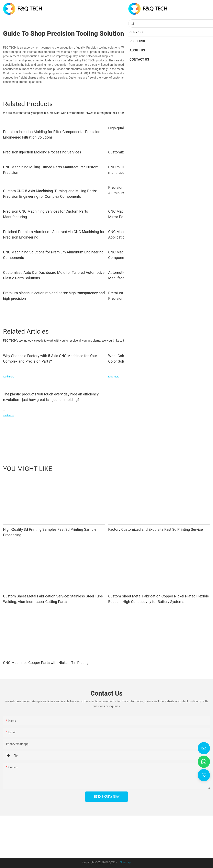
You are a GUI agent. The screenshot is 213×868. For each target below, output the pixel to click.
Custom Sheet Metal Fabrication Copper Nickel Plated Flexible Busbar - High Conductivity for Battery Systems (158, 599)
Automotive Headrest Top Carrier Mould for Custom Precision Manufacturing (158, 275)
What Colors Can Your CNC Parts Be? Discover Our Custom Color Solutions (156, 359)
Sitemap (125, 862)
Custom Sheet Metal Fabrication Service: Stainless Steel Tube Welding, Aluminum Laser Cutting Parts (53, 599)
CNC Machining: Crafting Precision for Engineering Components (149, 255)
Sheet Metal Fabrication (156, 468)
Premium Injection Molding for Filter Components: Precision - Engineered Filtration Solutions (53, 134)
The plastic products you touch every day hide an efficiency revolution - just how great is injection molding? (51, 397)
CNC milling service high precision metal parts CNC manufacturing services (150, 170)
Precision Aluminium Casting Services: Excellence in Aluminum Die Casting (150, 190)
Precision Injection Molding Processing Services (42, 152)
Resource (202, 468)
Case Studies (183, 468)
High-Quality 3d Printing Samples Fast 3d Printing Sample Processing (50, 532)
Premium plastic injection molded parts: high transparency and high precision (54, 296)
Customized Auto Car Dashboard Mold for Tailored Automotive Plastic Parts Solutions (54, 275)
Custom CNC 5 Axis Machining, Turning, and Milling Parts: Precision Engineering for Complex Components (50, 194)
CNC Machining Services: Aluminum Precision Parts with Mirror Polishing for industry (154, 214)
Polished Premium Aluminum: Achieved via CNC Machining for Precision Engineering (54, 234)
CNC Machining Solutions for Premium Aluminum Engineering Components (53, 255)
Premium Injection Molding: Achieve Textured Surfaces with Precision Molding (156, 296)
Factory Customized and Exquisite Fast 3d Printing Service (155, 529)
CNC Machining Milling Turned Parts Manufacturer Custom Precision (51, 170)
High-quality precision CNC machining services (146, 128)
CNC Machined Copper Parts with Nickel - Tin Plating (46, 663)
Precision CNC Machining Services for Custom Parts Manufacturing (46, 214)
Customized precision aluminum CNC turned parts (149, 152)
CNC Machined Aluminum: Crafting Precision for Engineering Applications (157, 234)
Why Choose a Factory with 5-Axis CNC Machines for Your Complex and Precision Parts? (50, 359)
